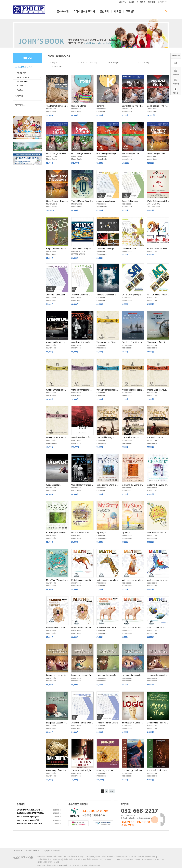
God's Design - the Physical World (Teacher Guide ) (133, 106)
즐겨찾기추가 (163, 2)
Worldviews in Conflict (81, 437)
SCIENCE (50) (143, 63)
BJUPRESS (21, 73)
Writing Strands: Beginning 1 (133, 390)
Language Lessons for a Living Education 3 (133, 675)
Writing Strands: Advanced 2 (158, 390)
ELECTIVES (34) (55, 66)
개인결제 (152, 2)
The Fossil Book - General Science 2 (158, 770)
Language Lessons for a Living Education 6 (57, 675)
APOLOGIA (21, 86)
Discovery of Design (106, 249)
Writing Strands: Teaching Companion (108, 342)
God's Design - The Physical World (158, 106)
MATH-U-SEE (22, 82)
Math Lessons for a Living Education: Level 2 (82, 628)
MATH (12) (53, 63)
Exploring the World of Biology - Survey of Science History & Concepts (57, 533)
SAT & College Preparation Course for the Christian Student (133, 295)
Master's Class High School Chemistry (108, 295)
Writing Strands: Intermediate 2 (57, 390)
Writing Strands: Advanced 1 (57, 437)
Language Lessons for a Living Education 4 (108, 675)
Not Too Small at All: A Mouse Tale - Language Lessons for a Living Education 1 (82, 533)
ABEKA (19, 90)
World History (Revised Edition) (82, 485)
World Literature (53, 485)
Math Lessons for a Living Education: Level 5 (108, 580)
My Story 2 (101, 533)
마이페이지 (141, 2)
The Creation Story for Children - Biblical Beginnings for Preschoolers (82, 249)
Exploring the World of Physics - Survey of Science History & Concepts (108, 485)
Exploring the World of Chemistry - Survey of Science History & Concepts (158, 485)
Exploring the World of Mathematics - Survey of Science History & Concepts (133, 485)
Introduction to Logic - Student (133, 723)
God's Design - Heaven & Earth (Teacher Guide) (57, 153)
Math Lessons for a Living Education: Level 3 (158, 580)
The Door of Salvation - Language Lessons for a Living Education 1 (57, 106)
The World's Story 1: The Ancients (158, 437)
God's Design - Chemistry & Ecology (57, 201)
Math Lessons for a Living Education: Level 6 (82, 580)
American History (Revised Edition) (82, 342)
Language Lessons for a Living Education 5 (82, 675)
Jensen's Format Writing (107, 723)
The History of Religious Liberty (82, 770)
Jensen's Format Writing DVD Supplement (82, 723)
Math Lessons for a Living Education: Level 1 (133, 628)
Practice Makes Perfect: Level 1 (108, 628)
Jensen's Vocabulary (106, 201)
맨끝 (112, 791)
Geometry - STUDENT (107, 770)
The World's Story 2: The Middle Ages (133, 437)
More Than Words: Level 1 (57, 580)
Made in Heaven (129, 249)
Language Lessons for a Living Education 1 (57, 723)
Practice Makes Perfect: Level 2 (57, 628)
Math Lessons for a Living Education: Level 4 (133, 580)
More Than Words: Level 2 (158, 533)
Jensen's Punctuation (56, 295)
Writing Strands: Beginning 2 (108, 390)
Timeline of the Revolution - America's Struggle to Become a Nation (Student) (133, 342)
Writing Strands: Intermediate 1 (82, 390)
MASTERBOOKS (23, 77)
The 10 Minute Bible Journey (82, 201)
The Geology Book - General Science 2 (133, 770)
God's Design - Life (130, 153)
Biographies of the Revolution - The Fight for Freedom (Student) (158, 342)
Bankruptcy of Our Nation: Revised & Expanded (57, 770)
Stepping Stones (79, 106)
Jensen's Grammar (130, 201)
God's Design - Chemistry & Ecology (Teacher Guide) (158, 153)
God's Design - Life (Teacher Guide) (108, 153)
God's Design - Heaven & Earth (82, 153)
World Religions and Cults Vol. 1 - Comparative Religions (158, 201)
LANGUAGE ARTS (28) (88, 63)
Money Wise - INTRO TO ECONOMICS (158, 723)
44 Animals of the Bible (157, 249)
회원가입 (123, 2)
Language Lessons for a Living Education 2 (158, 675)
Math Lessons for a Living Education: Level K (158, 628)
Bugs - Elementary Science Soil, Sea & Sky (57, 249)
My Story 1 (126, 533)
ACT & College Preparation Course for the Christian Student (158, 295)
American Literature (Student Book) (57, 342)
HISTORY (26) (114, 63)
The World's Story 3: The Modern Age (108, 437)
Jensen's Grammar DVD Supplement (82, 295)
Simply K (100, 106)
